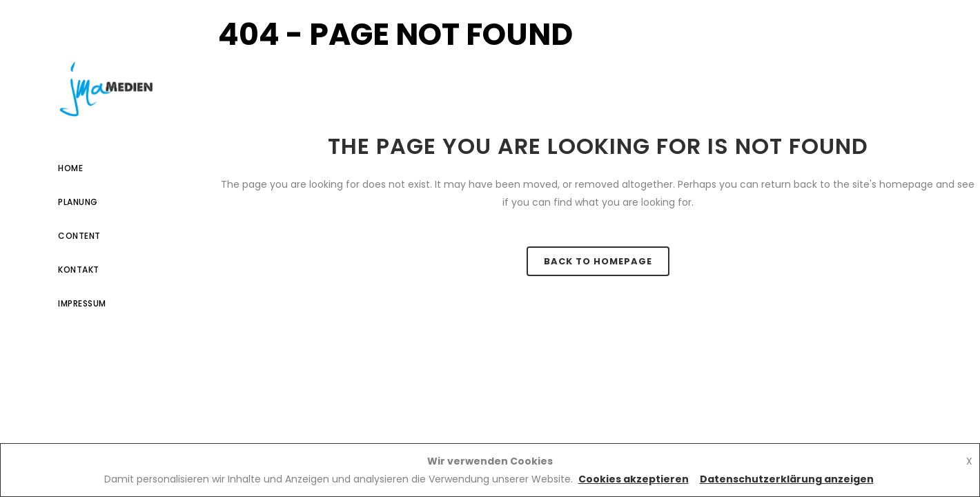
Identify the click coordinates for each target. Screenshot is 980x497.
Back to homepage (598, 261)
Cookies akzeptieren (634, 479)
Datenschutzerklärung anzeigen (787, 479)
